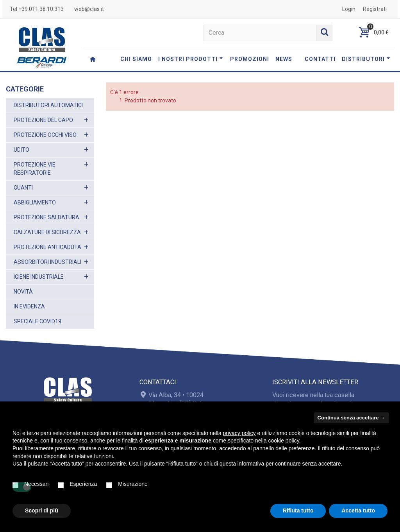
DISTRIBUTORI (366, 59)
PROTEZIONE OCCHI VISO (45, 135)
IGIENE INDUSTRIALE (39, 277)
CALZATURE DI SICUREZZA (47, 232)
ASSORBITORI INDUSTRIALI (47, 262)
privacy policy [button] (239, 433)
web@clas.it (89, 9)
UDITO (21, 150)
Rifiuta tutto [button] (298, 511)
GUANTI (23, 188)
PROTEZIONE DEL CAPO (43, 120)
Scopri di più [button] (42, 511)
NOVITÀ (23, 292)
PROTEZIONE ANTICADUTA (47, 247)
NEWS (284, 59)
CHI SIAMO (136, 59)
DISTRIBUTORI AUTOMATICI (48, 105)
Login (349, 9)
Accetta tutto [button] (358, 511)
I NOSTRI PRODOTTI (191, 59)
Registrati (375, 9)
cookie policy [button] (284, 441)
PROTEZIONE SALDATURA (46, 217)
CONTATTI (320, 59)
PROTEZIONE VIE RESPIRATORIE (35, 169)
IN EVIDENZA (29, 306)
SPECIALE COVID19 (37, 321)
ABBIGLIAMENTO (35, 202)
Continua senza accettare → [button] (351, 418)
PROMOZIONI (250, 59)
